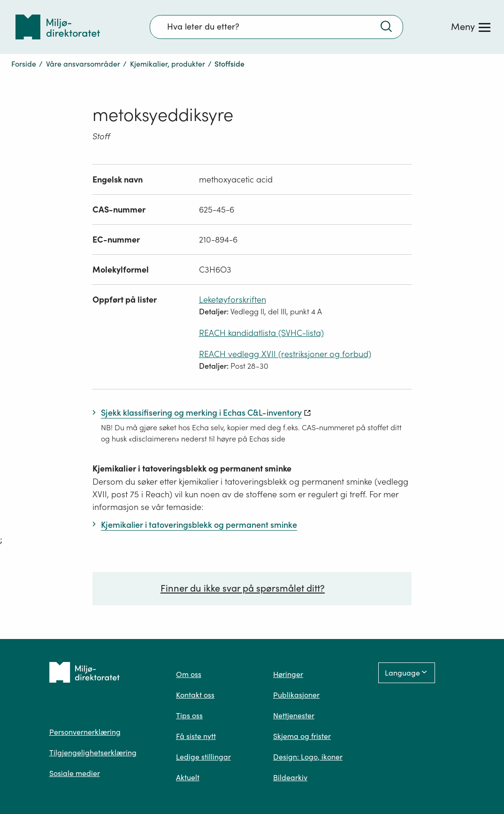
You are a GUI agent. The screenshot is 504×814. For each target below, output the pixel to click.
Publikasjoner (296, 695)
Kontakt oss (195, 695)
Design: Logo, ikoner (308, 757)
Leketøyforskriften (233, 300)
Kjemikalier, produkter (168, 64)
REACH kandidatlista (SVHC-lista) (261, 333)
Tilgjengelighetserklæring (93, 753)
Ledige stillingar (203, 757)
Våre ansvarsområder (83, 64)
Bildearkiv (290, 777)
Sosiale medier (75, 773)
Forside (24, 64)
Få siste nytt (196, 736)
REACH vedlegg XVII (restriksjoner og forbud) (285, 354)
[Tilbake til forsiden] (58, 27)
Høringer (288, 674)
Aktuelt (188, 777)
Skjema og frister (302, 736)
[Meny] (471, 27)
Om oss (189, 674)
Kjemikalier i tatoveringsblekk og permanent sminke (192, 468)
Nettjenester (294, 715)
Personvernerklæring (85, 732)
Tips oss (189, 715)
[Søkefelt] (276, 27)
